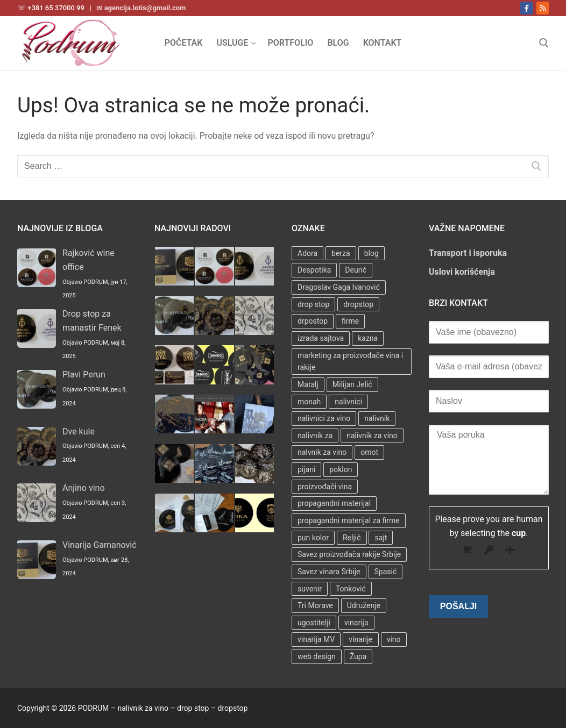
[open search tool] (544, 43)
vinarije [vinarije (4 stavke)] (360, 639)
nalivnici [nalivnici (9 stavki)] (348, 402)
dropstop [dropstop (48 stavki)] (358, 304)
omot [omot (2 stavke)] (369, 452)
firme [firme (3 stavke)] (350, 321)
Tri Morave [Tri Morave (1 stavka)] (315, 605)
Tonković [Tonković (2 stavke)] (351, 589)
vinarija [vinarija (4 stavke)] (356, 623)
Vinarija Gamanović (100, 545)
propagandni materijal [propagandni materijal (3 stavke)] (334, 503)
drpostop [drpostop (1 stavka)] (313, 321)
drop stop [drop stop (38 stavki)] (313, 304)
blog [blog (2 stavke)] (372, 253)
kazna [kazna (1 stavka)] (368, 338)
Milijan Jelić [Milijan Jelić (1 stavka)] (352, 384)
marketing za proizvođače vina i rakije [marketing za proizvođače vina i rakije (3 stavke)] (350, 362)
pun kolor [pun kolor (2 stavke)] (313, 538)
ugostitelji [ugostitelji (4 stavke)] (314, 623)
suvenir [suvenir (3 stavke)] (310, 589)
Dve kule (79, 431)
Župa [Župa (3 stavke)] (358, 656)
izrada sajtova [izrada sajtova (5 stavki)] (321, 338)
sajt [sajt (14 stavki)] (381, 538)
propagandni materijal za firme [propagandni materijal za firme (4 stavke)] (349, 520)
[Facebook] (526, 8)
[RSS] (543, 8)
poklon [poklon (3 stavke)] (341, 469)
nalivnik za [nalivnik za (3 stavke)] (315, 436)
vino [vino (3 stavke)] (394, 639)
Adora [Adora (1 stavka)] (307, 253)
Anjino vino (84, 488)
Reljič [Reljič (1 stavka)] (352, 538)
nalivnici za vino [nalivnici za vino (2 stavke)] (324, 418)
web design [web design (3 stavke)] (317, 656)
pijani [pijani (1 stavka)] (306, 469)
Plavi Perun (84, 374)
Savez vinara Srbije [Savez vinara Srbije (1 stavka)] (329, 572)
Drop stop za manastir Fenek (92, 321)
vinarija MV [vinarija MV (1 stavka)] (316, 639)
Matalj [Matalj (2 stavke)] (308, 384)
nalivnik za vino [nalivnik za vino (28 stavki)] (372, 436)
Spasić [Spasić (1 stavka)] (386, 572)
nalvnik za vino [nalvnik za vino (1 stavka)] (322, 452)
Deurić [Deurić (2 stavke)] (356, 270)
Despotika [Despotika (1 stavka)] (314, 270)
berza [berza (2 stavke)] (341, 253)
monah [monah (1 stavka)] (309, 402)
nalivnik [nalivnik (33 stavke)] (377, 418)
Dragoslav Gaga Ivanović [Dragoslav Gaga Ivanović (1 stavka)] (339, 287)
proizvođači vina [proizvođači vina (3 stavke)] (325, 487)
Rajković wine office (89, 260)
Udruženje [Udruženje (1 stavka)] (364, 605)
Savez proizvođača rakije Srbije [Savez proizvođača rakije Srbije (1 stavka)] (349, 554)
